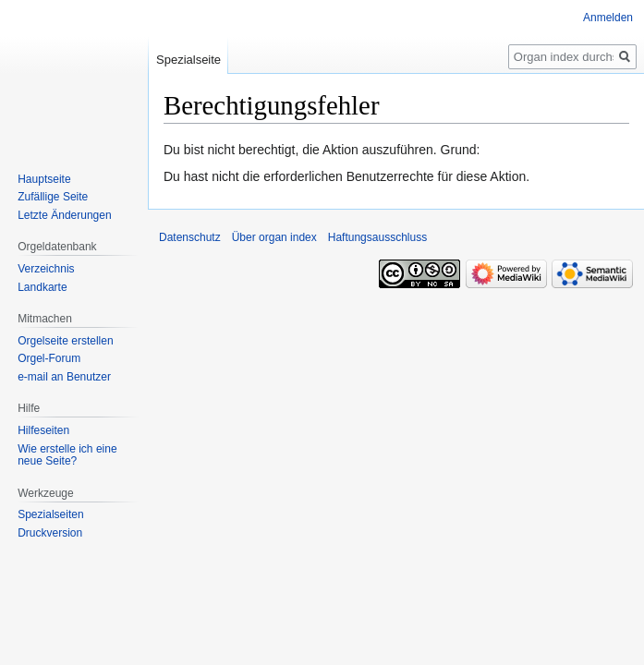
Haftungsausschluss (377, 237)
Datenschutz (190, 237)
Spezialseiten (50, 514)
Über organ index (274, 237)
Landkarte (42, 287)
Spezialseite (188, 60)
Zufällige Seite (53, 197)
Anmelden (608, 18)
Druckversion (50, 533)
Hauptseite (44, 179)
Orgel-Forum (49, 358)
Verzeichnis (46, 269)
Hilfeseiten (43, 430)
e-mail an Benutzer (64, 377)
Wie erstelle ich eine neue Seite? (67, 455)
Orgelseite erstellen (65, 341)
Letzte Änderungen (64, 215)
